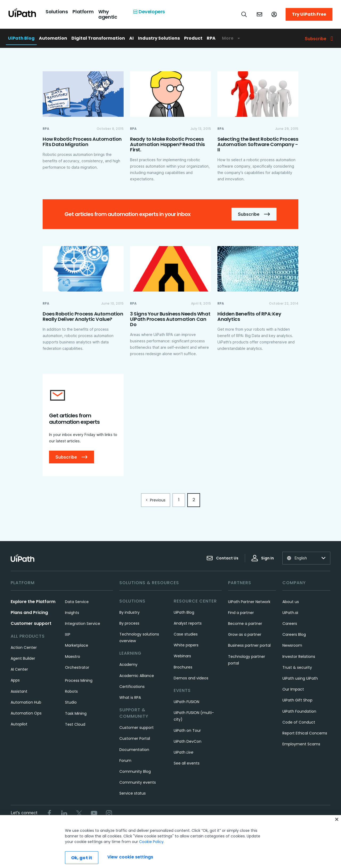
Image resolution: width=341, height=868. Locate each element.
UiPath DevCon (188, 741)
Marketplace (77, 645)
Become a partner (245, 624)
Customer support (31, 623)
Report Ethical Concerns (305, 733)
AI (131, 38)
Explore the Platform (33, 602)
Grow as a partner (245, 634)
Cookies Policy (198, 831)
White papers (186, 645)
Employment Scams (301, 744)
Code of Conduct (299, 722)
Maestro (73, 657)
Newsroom (292, 645)
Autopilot (19, 724)
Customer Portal (135, 738)
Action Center (24, 647)
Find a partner (241, 613)
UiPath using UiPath (300, 678)
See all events (187, 763)
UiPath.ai (290, 613)
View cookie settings (235, 831)
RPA (211, 38)
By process (129, 623)
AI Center (19, 669)
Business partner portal (249, 645)
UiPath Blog (21, 38)
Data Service (77, 602)
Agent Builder (23, 658)
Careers (290, 624)
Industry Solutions (159, 38)
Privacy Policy (165, 831)
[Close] (337, 836)
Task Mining (76, 713)
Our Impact (293, 689)
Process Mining (79, 680)
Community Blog (135, 771)
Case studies (186, 634)
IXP (68, 634)
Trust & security (297, 667)
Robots (71, 691)
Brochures (183, 667)
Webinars (182, 656)
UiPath (184, 752)
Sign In (263, 558)
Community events (138, 782)
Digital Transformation (98, 38)
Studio (71, 702)
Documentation (134, 750)
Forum (125, 761)
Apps (15, 680)
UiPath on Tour (187, 730)
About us (291, 602)
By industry (129, 612)
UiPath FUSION (186, 702)
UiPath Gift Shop (297, 700)
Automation (53, 38)
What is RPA (130, 697)
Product (193, 38)
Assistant (19, 691)
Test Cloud (75, 724)
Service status (133, 793)
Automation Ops (26, 713)
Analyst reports (188, 623)
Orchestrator (77, 667)
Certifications (132, 687)
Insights (72, 613)
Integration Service (83, 624)
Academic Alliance (137, 676)
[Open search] (244, 14)
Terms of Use (135, 831)
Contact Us (222, 558)
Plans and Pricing (29, 612)
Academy (128, 665)
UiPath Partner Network (249, 602)
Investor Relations (299, 657)
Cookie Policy (151, 858)
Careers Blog (294, 634)
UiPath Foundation (299, 711)
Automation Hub (26, 702)
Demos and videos (191, 678)
